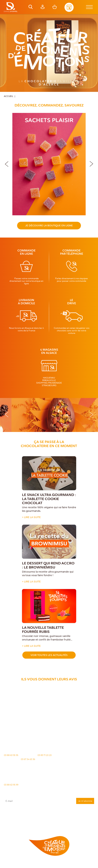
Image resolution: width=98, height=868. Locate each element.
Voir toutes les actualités (49, 655)
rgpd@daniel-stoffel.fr (31, 817)
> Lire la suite (31, 517)
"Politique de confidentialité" (28, 819)
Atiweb (53, 866)
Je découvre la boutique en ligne (49, 225)
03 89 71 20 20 (45, 755)
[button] (91, 163)
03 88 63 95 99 (11, 785)
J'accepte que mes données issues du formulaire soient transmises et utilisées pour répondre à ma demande (49, 813)
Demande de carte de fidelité (77, 824)
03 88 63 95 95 (11, 755)
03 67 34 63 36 (28, 759)
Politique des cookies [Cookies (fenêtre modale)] (80, 863)
